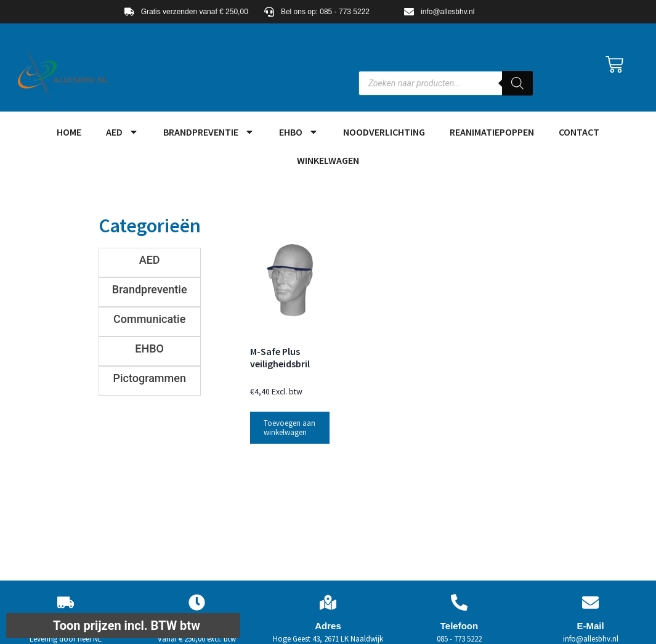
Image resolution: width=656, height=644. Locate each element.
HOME (69, 132)
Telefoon (459, 626)
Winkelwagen (328, 160)
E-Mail (590, 626)
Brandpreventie (209, 132)
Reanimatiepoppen (492, 132)
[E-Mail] (590, 602)
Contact (579, 132)
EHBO (299, 132)
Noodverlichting (384, 132)
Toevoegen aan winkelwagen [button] (290, 428)
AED (122, 132)
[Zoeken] (517, 83)
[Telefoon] (459, 602)
